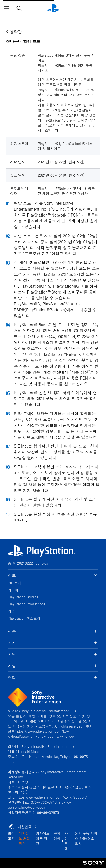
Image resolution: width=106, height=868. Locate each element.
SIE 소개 (14, 583)
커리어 (13, 590)
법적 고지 (11, 836)
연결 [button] (53, 677)
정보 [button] (53, 575)
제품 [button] (53, 631)
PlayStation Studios (23, 597)
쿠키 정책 (57, 836)
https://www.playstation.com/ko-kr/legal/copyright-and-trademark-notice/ (41, 734)
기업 (11, 611)
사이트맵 (66, 841)
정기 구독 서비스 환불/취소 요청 (86, 838)
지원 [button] (53, 654)
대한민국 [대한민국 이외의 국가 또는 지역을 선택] (23, 827)
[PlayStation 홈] (53, 8)
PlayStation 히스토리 (24, 618)
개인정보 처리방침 (24, 838)
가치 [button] (53, 643)
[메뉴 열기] (7, 8)
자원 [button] (53, 666)
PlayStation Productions (27, 604)
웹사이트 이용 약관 (43, 838)
